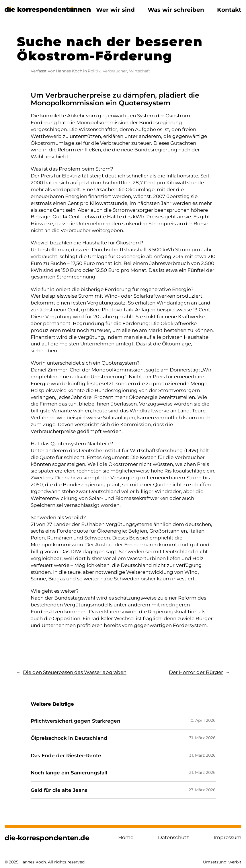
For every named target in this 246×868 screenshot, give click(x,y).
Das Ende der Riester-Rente (66, 755)
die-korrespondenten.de (47, 838)
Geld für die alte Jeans (59, 790)
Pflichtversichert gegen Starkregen (76, 721)
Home (126, 837)
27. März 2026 (202, 790)
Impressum (228, 837)
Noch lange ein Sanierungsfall (69, 773)
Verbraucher (115, 71)
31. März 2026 (202, 738)
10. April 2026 (202, 720)
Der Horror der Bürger (196, 672)
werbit (235, 862)
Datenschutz (173, 837)
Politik (94, 71)
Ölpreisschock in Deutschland (69, 738)
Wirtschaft (140, 71)
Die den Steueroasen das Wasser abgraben (75, 672)
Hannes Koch (69, 71)
